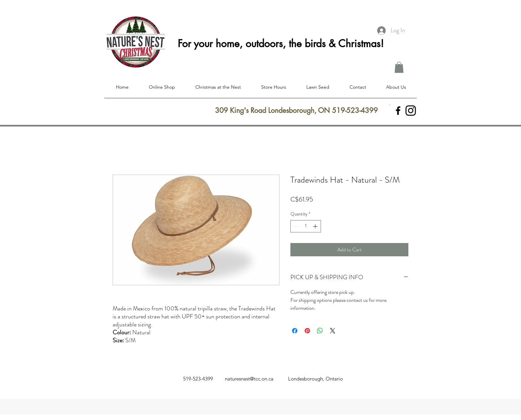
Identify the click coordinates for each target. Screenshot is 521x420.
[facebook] (398, 111)
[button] (399, 67)
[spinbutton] (306, 226)
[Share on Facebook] (295, 331)
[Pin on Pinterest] (307, 331)
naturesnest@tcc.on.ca (249, 379)
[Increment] (316, 226)
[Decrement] (296, 226)
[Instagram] (411, 111)
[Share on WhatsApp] (320, 331)
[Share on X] (333, 331)
